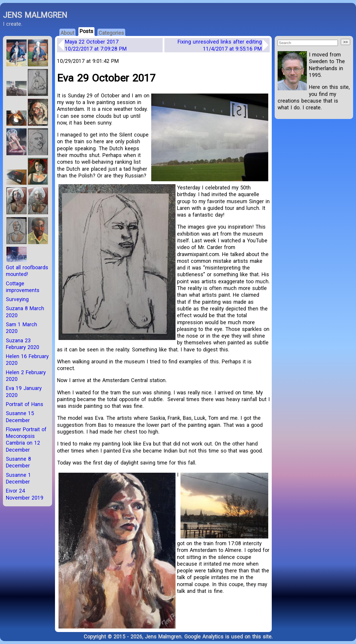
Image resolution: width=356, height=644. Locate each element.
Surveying (17, 299)
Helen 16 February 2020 (27, 360)
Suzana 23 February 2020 (23, 344)
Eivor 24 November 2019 (25, 494)
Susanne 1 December (18, 478)
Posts (86, 31)
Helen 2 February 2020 (26, 376)
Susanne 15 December (20, 417)
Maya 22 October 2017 (96, 45)
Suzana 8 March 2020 (25, 312)
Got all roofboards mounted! (27, 271)
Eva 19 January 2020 (24, 391)
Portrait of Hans (25, 404)
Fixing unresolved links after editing (220, 45)
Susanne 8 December (18, 462)
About (67, 33)
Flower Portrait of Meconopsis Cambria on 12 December (26, 440)
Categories (111, 33)
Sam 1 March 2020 (22, 328)
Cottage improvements (23, 287)
